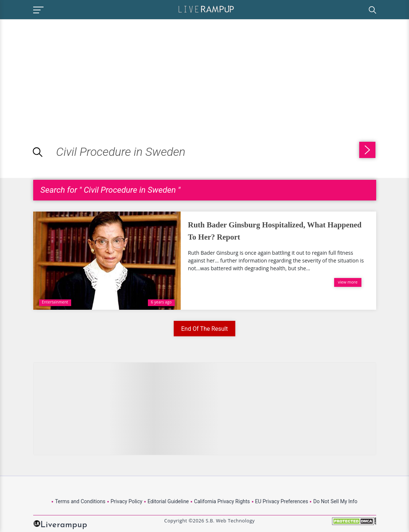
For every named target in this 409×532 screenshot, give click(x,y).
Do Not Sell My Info (335, 501)
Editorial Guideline (168, 501)
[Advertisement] (62, 71)
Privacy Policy (126, 501)
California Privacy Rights (222, 501)
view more (348, 282)
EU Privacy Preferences (282, 501)
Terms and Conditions (80, 501)
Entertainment (55, 302)
